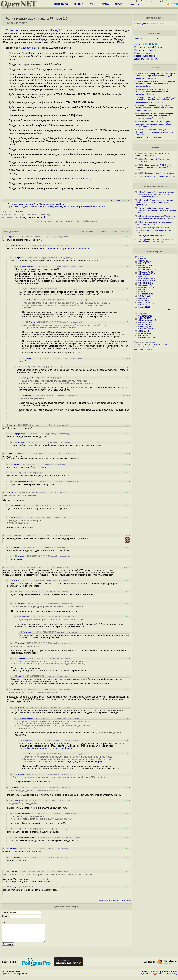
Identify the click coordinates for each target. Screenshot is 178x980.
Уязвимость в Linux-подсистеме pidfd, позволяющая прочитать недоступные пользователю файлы (155, 116)
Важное (155, 68)
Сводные (159, 47)
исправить (116, 201)
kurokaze (21, 658)
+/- (109, 232)
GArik (11, 492)
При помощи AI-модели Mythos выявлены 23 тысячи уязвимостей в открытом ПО (152, 92)
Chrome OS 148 (148, 338)
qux (19, 676)
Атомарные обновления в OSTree (160, 177)
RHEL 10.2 (145, 335)
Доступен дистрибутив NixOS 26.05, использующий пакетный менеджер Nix (154, 229)
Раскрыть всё (118, 232)
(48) (18, 232)
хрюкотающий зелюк (26, 838)
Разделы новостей (143, 47)
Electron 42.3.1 (147, 272)
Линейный (101, 232)
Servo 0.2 (145, 300)
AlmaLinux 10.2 (147, 324)
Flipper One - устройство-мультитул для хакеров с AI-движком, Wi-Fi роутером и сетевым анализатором (156, 100)
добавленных (30, 48)
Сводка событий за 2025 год (148, 138)
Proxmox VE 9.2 (148, 329)
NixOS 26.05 (146, 318)
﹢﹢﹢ (45, 237)
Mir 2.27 (144, 259)
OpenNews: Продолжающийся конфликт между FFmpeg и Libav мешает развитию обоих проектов (56, 206)
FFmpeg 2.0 (56, 30)
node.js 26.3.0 (147, 283)
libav (103, 39)
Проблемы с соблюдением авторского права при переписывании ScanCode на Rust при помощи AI (155, 194)
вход (150, 1)
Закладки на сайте (11, 975)
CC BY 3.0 (18, 212)
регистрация (158, 1)
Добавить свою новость (146, 59)
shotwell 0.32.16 (147, 287)
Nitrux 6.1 (145, 331)
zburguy (13, 887)
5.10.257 (154, 346)
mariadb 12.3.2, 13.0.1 (150, 303)
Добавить (146, 977)
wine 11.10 (145, 307)
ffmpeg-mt (45, 39)
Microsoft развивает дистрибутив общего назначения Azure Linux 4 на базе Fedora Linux (155, 108)
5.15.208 (145, 346)
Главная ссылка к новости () (36, 204)
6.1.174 (137, 346)
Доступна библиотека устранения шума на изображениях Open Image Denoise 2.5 (156, 210)
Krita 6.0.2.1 (146, 305)
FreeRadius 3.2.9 (148, 274)
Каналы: (138, 44)
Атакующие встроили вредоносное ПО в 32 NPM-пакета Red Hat (155, 241)
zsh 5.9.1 (144, 292)
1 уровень (90, 232)
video (37, 217)
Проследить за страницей (15, 977)
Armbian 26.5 (146, 316)
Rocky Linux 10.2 (148, 320)
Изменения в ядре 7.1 (144, 350)
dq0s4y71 (12, 237)
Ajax (82, 232)
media (30, 217)
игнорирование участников (107, 901)
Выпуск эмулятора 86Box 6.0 (153, 236)
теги (137, 4)
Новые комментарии (145, 56)
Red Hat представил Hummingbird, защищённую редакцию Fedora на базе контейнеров (154, 124)
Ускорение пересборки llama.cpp (160, 173)
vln (150, 333)
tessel (16, 829)
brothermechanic (15, 453)
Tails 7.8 (144, 333)
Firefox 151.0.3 (147, 265)
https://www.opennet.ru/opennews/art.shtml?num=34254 (67, 248)
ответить (38, 237)
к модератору (63, 237)
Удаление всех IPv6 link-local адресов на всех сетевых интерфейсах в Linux (154, 167)
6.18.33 (150, 344)
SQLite (143, 24)
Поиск (131, 4)
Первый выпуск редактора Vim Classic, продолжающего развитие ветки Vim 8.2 (156, 217)
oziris (16, 518)
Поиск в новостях (143, 53)
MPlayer (120, 42)
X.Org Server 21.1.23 (149, 270)
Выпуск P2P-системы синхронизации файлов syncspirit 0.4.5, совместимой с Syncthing (155, 202)
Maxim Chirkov (169, 975)
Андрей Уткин (27, 266)
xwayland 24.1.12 (148, 268)
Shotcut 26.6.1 (147, 285)
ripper (16, 473)
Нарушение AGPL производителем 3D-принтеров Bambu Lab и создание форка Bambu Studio (156, 84)
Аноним (32, 322)
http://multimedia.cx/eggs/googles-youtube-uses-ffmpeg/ (45, 748)
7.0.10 (143, 344)
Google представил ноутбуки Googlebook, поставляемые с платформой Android (155, 132)
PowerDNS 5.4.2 (148, 281)
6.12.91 (157, 344)
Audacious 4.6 (147, 294)
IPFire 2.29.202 (147, 322)
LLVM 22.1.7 (146, 261)
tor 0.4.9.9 (145, 263)
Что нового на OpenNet (146, 50)
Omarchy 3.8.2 (147, 327)
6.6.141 (165, 344)
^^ (41, 246)
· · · (50, 237)
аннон (12, 567)
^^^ (45, 246)
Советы (155, 147)
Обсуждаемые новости (155, 186)
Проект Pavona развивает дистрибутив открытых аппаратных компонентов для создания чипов (156, 76)
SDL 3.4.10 (145, 296)
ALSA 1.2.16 (146, 289)
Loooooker (18, 506)
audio (43, 217)
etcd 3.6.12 (145, 276)
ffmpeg (23, 217)
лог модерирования (124, 901)
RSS (127, 232)
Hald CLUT (85, 178)
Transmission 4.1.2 (148, 278)
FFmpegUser (18, 434)
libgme (38, 188)
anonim (24, 367)
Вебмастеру (171, 977)
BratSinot (16, 246)
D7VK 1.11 (145, 298)
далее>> (172, 309)
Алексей (29, 289)
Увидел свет (13, 30)
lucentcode (13, 535)
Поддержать (158, 977)
